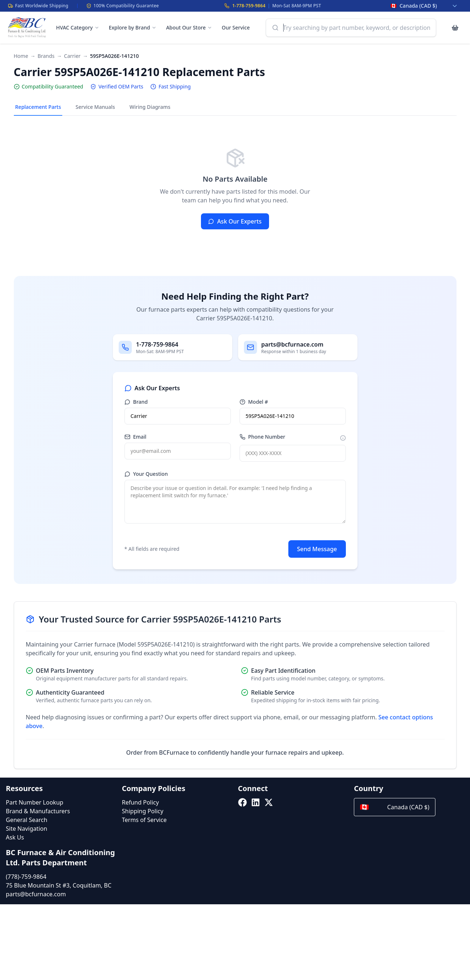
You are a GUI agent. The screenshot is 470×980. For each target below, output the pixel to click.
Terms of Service (144, 820)
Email (136, 437)
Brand (136, 402)
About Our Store (189, 27)
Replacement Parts (38, 107)
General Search (27, 820)
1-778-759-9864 (249, 6)
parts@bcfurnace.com (36, 894)
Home (21, 56)
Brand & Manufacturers (38, 811)
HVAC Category (78, 27)
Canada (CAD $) (395, 807)
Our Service (236, 27)
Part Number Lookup (35, 802)
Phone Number (262, 437)
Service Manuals (95, 107)
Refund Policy (141, 802)
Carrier (72, 56)
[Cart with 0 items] (455, 28)
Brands (46, 56)
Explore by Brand (133, 27)
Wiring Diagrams (150, 107)
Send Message (317, 549)
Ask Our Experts (235, 221)
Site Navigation (27, 829)
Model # (254, 402)
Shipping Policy (143, 811)
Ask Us (15, 837)
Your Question (146, 474)
